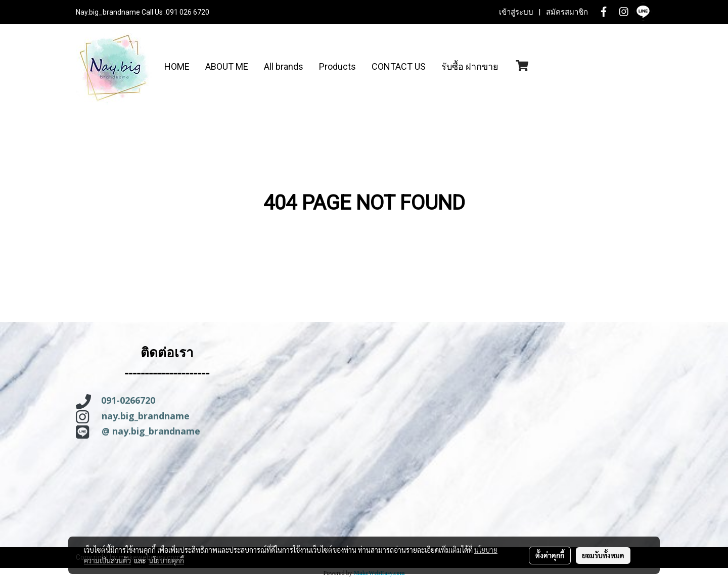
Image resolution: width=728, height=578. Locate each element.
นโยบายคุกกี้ (166, 560)
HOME (177, 66)
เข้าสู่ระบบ (516, 12)
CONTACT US (399, 66)
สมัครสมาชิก (567, 12)
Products (337, 66)
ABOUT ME (227, 66)
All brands (284, 66)
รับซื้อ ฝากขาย (470, 66)
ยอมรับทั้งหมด (603, 555)
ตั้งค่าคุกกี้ (550, 555)
